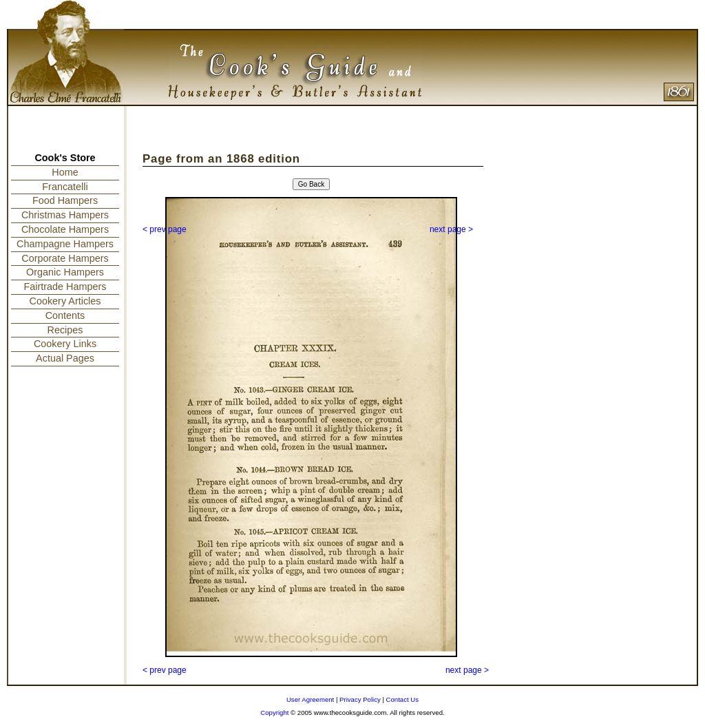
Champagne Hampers (65, 244)
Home (65, 172)
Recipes (65, 330)
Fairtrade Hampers (65, 287)
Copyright (274, 713)
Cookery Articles (65, 301)
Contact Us (402, 699)
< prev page (165, 229)
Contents (65, 315)
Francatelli (65, 187)
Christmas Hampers (65, 215)
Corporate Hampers (65, 258)
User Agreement (310, 699)
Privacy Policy (360, 699)
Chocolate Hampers (65, 229)
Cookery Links (65, 344)
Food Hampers (65, 200)
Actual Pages (65, 358)
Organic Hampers (65, 272)
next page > (451, 229)
